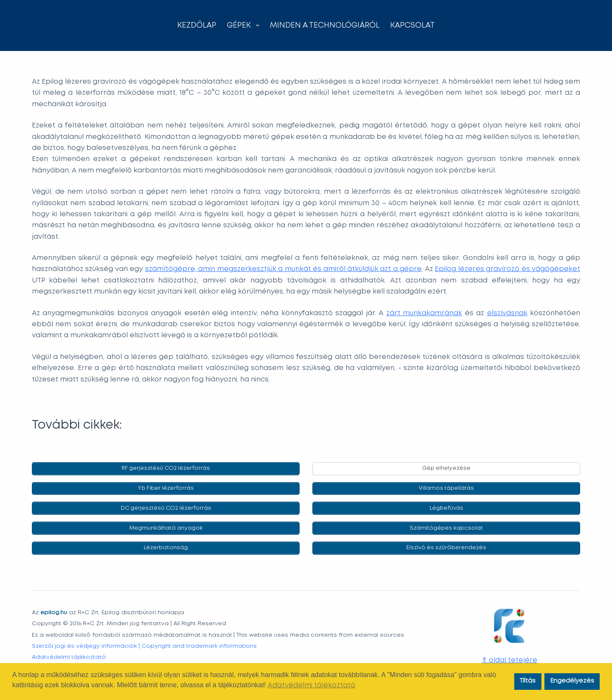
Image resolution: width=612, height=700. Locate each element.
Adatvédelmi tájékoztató (69, 655)
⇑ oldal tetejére (509, 659)
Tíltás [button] (528, 681)
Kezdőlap (197, 25)
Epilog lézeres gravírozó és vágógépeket (507, 269)
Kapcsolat (412, 25)
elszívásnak (507, 313)
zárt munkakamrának (424, 313)
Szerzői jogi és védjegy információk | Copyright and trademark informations (144, 644)
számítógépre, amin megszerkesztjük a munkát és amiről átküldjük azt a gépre (283, 269)
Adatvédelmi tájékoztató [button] (312, 685)
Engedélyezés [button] (572, 681)
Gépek (245, 25)
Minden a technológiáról (325, 25)
